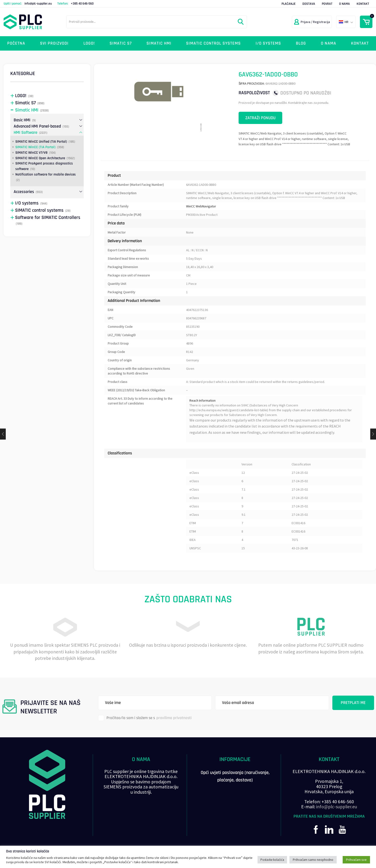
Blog (301, 43)
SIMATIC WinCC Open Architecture (40, 158)
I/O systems (268, 43)
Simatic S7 (121, 43)
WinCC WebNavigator (201, 206)
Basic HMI (22, 120)
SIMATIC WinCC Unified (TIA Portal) (41, 142)
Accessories (24, 192)
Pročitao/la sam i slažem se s (145, 718)
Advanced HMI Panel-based (37, 126)
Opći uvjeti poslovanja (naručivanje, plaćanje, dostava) (235, 776)
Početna (16, 43)
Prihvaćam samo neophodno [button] (313, 860)
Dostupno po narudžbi (306, 93)
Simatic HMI (159, 43)
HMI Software (26, 132)
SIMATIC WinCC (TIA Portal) (35, 147)
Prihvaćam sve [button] (356, 860)
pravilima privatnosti (174, 718)
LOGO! (89, 43)
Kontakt (363, 4)
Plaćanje (289, 4)
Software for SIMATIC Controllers (48, 218)
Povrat (327, 4)
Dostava (309, 4)
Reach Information (203, 400)
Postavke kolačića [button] (272, 860)
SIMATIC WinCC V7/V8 (31, 153)
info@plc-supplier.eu (38, 4)
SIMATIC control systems (213, 43)
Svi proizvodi (54, 43)
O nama (344, 4)
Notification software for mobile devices (46, 174)
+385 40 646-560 (82, 4)
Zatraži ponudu (260, 118)
